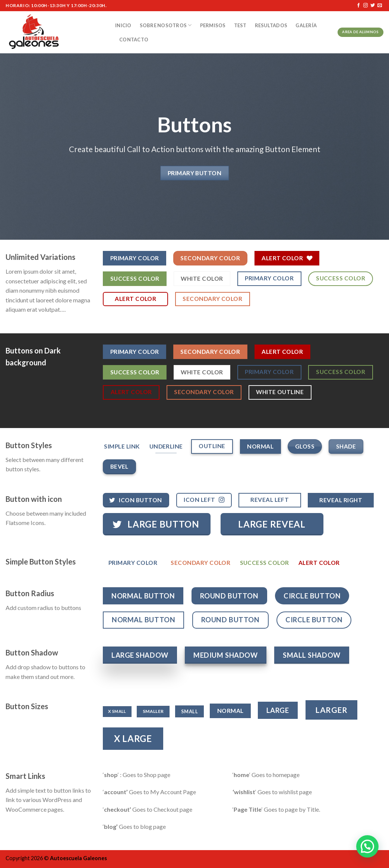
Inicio (123, 25)
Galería (306, 25)
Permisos (213, 25)
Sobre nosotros (166, 25)
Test (240, 25)
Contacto (134, 40)
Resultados (271, 25)
